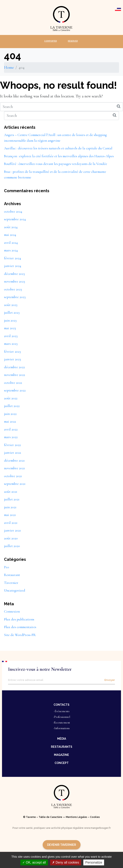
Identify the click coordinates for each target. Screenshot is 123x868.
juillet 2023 (12, 313)
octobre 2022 (13, 383)
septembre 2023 (15, 297)
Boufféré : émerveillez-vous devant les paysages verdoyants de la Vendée (56, 164)
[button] (61, 705)
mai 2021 (10, 515)
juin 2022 (10, 414)
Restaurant (12, 575)
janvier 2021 (12, 530)
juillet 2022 (12, 406)
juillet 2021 (12, 499)
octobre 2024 (13, 211)
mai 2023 (10, 328)
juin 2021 (10, 507)
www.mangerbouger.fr (97, 828)
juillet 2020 (12, 546)
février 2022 (12, 445)
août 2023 (11, 305)
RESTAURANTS (62, 747)
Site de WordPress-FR (20, 635)
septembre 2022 (15, 390)
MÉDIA (62, 739)
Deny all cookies (66, 862)
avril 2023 (11, 336)
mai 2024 (10, 235)
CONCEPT (62, 763)
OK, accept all (34, 862)
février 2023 (12, 352)
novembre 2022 (14, 375)
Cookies (95, 817)
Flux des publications (19, 619)
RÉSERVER (73, 41)
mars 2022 (11, 437)
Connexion (12, 611)
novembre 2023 (14, 281)
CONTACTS (61, 705)
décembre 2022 (14, 367)
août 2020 (11, 538)
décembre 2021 (14, 460)
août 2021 (11, 492)
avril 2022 (11, 429)
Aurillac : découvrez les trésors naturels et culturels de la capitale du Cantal (58, 148)
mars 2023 (11, 344)
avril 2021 (11, 523)
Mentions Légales (76, 817)
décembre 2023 (14, 274)
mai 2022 (10, 421)
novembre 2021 (14, 468)
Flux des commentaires (20, 627)
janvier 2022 (12, 453)
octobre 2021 (13, 476)
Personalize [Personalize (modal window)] (94, 862)
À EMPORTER (51, 41)
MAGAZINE (61, 755)
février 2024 (12, 258)
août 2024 (11, 227)
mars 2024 (11, 250)
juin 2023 (10, 320)
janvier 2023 (12, 359)
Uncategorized (15, 590)
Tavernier (11, 583)
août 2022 (11, 398)
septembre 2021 (15, 484)
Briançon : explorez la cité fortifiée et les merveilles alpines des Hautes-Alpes (59, 156)
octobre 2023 (13, 289)
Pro (7, 567)
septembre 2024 (15, 219)
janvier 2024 (13, 266)
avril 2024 (11, 243)
